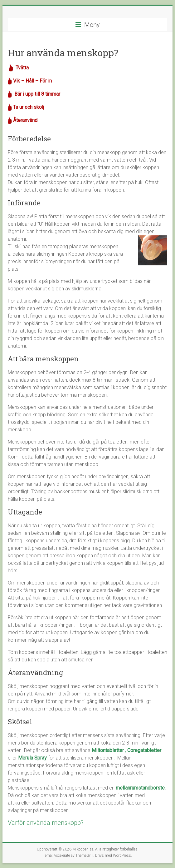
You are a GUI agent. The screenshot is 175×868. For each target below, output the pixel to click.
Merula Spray (32, 758)
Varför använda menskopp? (46, 823)
